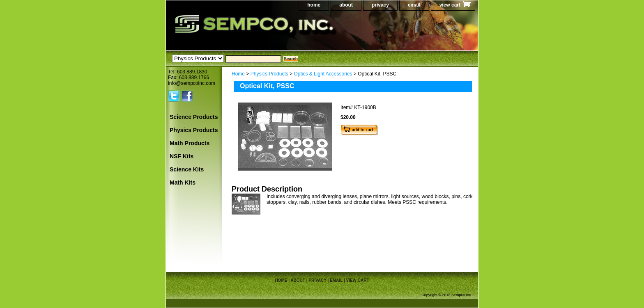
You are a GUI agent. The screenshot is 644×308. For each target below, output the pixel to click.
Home (238, 74)
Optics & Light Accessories (323, 74)
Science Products (194, 117)
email (414, 5)
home (314, 5)
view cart (450, 5)
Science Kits (187, 169)
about (346, 5)
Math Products (190, 143)
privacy (380, 5)
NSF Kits (182, 156)
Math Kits (183, 183)
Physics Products (269, 74)
